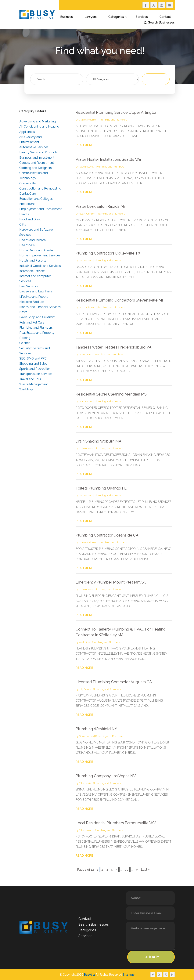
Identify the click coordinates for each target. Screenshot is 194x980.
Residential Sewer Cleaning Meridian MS (111, 394)
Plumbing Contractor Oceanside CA (107, 535)
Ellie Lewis (85, 783)
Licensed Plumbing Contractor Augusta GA (114, 682)
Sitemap (129, 975)
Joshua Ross (86, 260)
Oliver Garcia (86, 354)
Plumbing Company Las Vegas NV (106, 776)
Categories (116, 17)
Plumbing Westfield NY (96, 729)
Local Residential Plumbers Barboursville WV (116, 823)
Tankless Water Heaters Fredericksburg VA (114, 347)
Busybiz (89, 975)
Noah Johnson (87, 214)
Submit (151, 957)
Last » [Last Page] (145, 870)
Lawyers (91, 17)
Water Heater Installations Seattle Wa (108, 159)
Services (142, 17)
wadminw (85, 642)
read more (84, 145)
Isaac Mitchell (87, 167)
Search (158, 79)
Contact (165, 17)
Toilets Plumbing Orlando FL (101, 488)
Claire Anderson (88, 120)
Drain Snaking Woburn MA (99, 441)
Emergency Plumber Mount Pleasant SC (111, 582)
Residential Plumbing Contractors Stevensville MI (119, 300)
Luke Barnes (86, 448)
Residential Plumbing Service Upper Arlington (116, 112)
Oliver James (86, 736)
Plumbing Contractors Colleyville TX (108, 253)
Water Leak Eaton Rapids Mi (100, 206)
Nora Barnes (86, 401)
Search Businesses (161, 23)
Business (66, 17)
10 (127, 870)
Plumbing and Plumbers (113, 120)
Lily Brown (85, 689)
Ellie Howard (86, 830)
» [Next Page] (137, 870)
